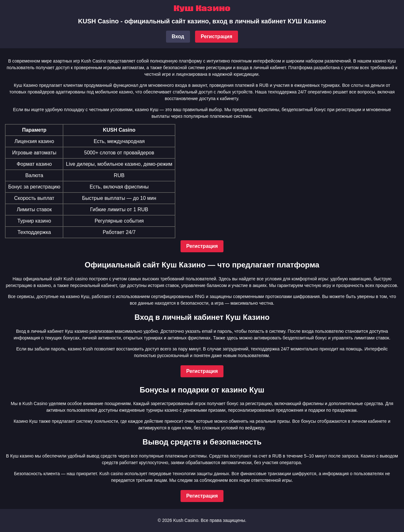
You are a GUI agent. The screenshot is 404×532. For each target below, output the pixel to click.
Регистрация (217, 36)
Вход (178, 36)
